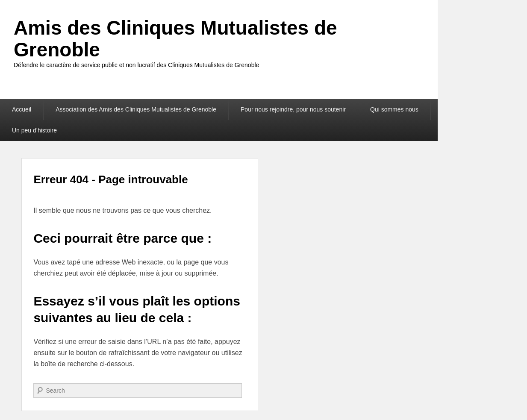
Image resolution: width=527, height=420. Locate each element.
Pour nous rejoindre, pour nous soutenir (293, 109)
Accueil (22, 109)
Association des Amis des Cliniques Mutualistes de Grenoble (136, 109)
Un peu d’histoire (34, 130)
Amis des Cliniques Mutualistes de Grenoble (175, 39)
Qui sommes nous (394, 109)
